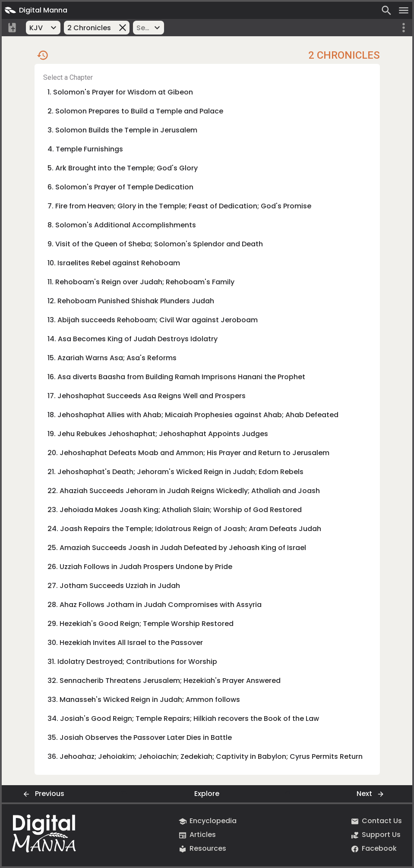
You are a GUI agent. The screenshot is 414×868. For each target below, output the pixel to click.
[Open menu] (404, 10)
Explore (207, 794)
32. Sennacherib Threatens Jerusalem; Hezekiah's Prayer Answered (164, 681)
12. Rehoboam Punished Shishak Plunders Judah (131, 301)
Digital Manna (35, 10)
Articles (197, 835)
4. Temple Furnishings (85, 149)
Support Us (375, 835)
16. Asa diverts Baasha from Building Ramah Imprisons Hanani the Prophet (176, 377)
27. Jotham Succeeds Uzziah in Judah (114, 586)
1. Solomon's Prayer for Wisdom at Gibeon (120, 92)
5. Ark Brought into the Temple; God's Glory (123, 168)
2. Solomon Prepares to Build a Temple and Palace (135, 111)
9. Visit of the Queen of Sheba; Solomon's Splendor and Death (155, 244)
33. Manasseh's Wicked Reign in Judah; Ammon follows (144, 700)
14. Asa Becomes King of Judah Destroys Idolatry (133, 339)
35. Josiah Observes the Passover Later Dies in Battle (140, 737)
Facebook (373, 849)
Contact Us (376, 821)
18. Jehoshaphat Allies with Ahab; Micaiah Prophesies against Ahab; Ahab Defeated (193, 415)
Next (372, 794)
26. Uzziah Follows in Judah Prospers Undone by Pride (140, 567)
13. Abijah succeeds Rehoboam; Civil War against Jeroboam (153, 320)
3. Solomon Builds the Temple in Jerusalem (122, 130)
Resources (202, 849)
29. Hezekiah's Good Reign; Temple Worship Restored (141, 624)
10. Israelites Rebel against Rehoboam (114, 263)
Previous (42, 794)
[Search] (386, 10)
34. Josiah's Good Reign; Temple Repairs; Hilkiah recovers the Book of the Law (183, 719)
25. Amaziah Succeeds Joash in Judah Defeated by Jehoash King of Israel (177, 548)
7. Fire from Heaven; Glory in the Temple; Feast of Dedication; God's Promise (179, 206)
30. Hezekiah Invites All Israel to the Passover (125, 643)
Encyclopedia (207, 821)
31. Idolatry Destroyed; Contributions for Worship (132, 662)
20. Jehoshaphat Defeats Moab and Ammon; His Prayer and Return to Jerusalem (188, 453)
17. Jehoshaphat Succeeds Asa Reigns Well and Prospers (147, 396)
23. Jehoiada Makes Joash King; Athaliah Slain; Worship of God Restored (175, 510)
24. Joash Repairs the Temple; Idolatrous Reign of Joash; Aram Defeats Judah (184, 529)
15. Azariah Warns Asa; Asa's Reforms (112, 358)
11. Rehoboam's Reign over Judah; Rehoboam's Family (141, 282)
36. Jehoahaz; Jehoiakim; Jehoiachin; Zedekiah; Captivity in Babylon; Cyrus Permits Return (205, 756)
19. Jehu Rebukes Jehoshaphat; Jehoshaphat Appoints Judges (158, 434)
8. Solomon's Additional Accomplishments (122, 225)
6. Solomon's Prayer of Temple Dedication (120, 187)
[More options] (404, 28)
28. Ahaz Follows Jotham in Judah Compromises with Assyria (155, 605)
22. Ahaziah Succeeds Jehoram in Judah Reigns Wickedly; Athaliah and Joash (184, 491)
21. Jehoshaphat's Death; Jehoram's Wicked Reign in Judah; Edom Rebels (175, 472)
